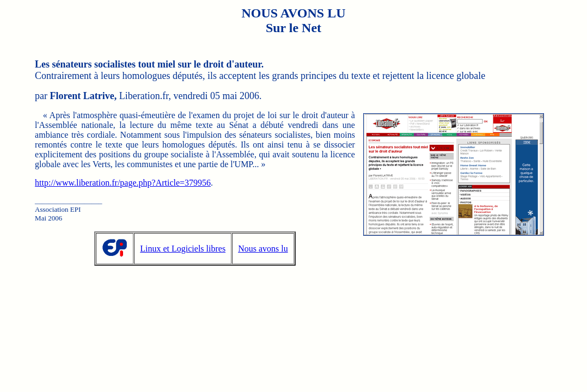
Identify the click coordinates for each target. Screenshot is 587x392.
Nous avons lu (263, 249)
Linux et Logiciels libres (183, 249)
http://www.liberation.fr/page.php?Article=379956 (123, 183)
